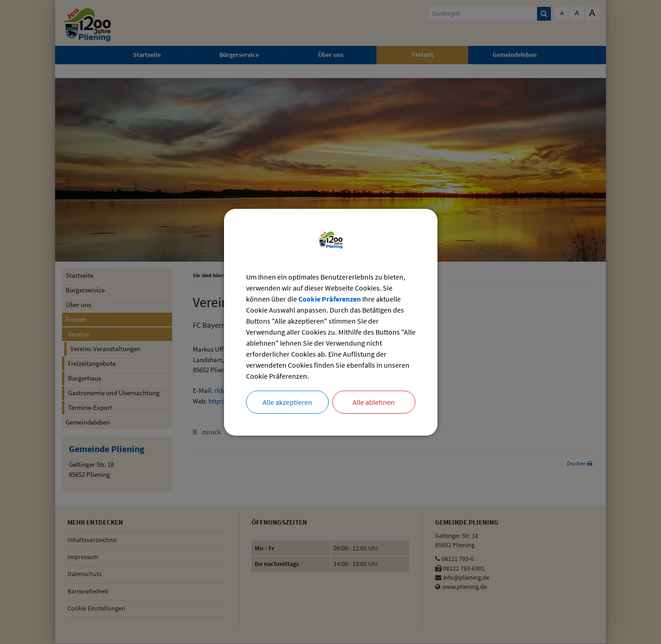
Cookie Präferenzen (330, 299)
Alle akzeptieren (287, 402)
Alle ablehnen (374, 402)
